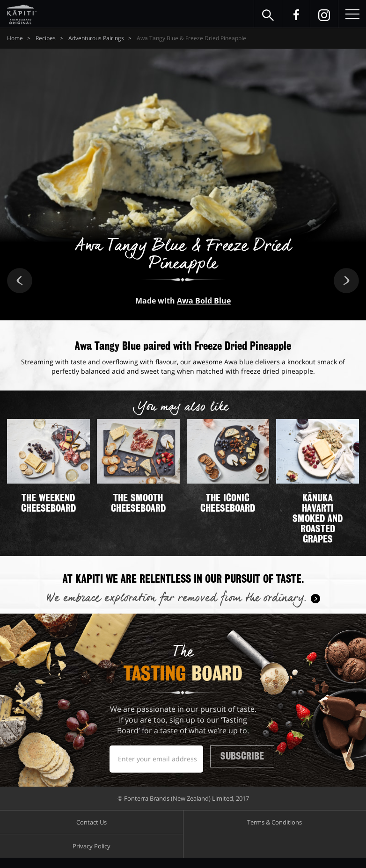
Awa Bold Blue (204, 301)
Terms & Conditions (274, 832)
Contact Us (91, 832)
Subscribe (251, 759)
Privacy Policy (91, 856)
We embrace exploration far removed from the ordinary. (176, 599)
